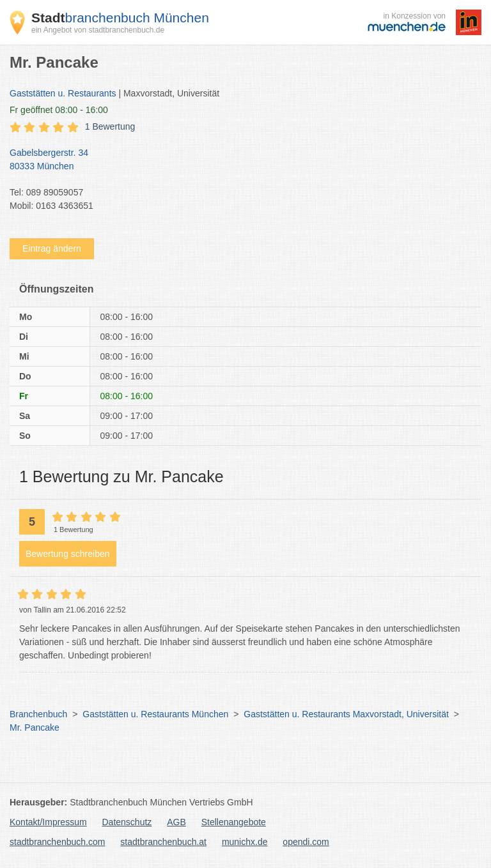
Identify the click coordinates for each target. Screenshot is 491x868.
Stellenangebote (234, 822)
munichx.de (245, 842)
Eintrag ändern (52, 248)
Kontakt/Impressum (48, 822)
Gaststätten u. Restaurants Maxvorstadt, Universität (346, 714)
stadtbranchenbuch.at (163, 842)
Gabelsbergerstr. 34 (239, 160)
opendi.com (306, 842)
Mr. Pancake (35, 727)
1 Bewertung (110, 126)
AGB (176, 822)
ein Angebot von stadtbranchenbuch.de (98, 30)
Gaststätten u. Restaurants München (155, 714)
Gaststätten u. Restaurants (63, 93)
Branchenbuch (38, 714)
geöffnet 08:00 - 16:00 (59, 110)
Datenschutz (127, 822)
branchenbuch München (120, 18)
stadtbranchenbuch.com (57, 842)
